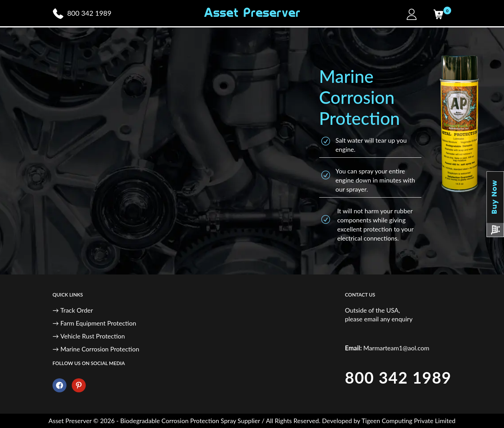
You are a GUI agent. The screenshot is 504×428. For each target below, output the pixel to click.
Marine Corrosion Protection (100, 349)
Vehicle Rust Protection (93, 336)
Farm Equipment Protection (98, 323)
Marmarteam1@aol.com (396, 348)
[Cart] (438, 14)
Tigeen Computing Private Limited (408, 421)
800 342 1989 (398, 378)
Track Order (77, 310)
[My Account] (412, 14)
